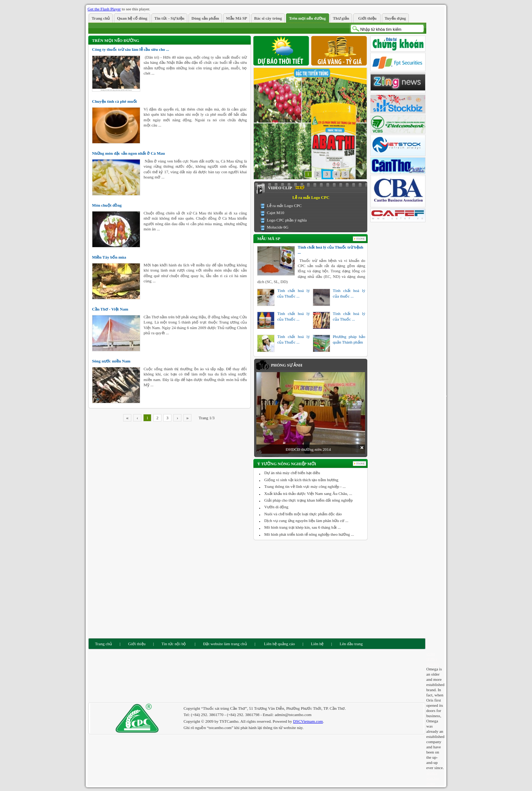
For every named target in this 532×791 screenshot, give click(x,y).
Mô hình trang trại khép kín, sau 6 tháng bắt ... (302, 527)
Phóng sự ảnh (286, 365)
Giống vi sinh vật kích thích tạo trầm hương (301, 480)
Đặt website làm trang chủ (225, 644)
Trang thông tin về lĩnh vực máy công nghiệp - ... (305, 486)
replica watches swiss (433, 778)
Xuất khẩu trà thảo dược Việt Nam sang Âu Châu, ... (308, 493)
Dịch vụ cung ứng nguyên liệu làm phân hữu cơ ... (306, 521)
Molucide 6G (278, 227)
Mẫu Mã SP (269, 239)
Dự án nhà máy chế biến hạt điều (292, 473)
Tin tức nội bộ (174, 644)
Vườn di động (276, 507)
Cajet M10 (275, 213)
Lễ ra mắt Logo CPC (284, 206)
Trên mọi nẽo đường (116, 40)
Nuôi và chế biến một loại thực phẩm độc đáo (303, 514)
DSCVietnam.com (308, 721)
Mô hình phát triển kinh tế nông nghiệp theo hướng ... (309, 534)
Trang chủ (104, 644)
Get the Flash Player (104, 9)
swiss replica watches (433, 659)
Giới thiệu (137, 644)
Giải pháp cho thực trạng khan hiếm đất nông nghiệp (308, 500)
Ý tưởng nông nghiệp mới (287, 464)
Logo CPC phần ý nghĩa (287, 220)
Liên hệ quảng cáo (279, 644)
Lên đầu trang (351, 644)
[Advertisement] (311, 588)
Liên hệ (317, 644)
